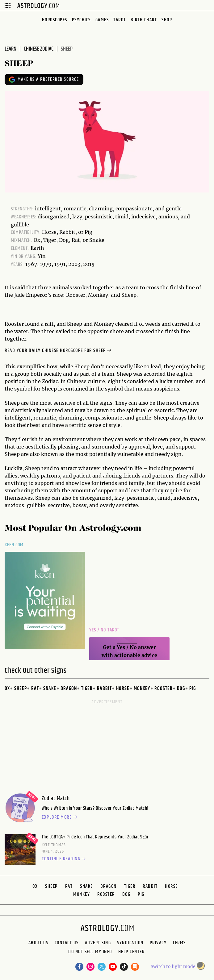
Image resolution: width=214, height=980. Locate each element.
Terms (179, 943)
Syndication (130, 943)
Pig (193, 689)
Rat (35, 689)
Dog (181, 689)
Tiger (87, 689)
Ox (7, 689)
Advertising (98, 943)
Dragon (69, 689)
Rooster (164, 689)
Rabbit (104, 689)
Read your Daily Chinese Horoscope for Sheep (59, 351)
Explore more (60, 817)
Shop (167, 20)
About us (38, 943)
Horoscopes (55, 20)
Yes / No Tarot (104, 630)
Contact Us (67, 943)
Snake (50, 689)
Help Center (132, 952)
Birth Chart (144, 20)
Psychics (81, 20)
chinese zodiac (39, 49)
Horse (123, 689)
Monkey (142, 689)
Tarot (120, 20)
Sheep (21, 689)
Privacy (158, 943)
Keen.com (14, 545)
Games (102, 20)
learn (10, 49)
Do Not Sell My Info (90, 952)
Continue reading (65, 859)
